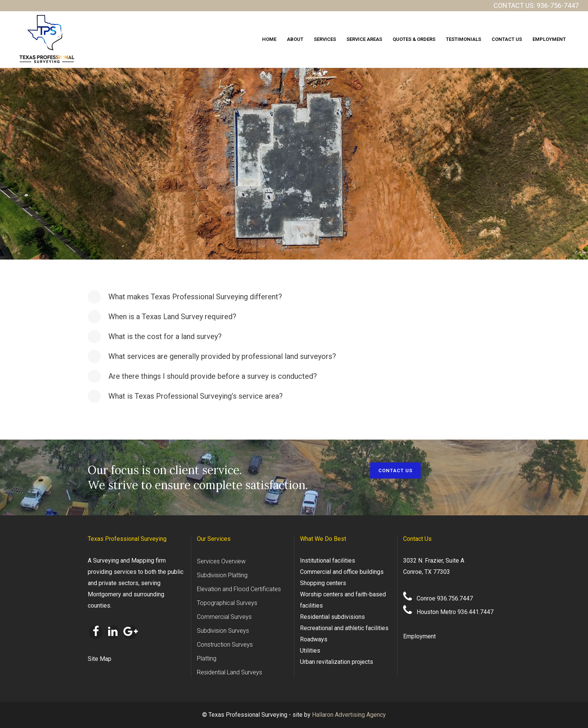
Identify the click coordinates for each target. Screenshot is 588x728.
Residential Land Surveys (229, 672)
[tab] (294, 297)
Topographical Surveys (227, 603)
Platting (207, 658)
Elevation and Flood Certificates (239, 589)
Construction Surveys (225, 645)
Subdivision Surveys (223, 631)
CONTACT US (395, 471)
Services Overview (221, 561)
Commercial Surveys (224, 617)
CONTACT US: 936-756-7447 (536, 5)
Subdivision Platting (222, 575)
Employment (419, 636)
